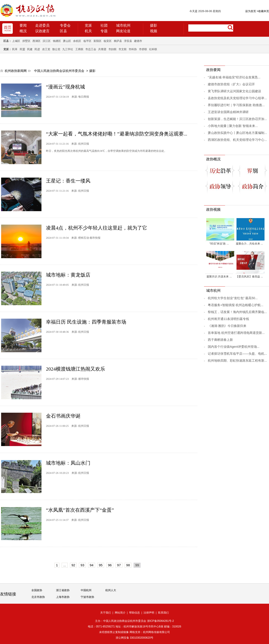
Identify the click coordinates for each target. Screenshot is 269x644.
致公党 (56, 49)
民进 (37, 49)
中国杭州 (86, 590)
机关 (88, 31)
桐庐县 (118, 41)
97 (119, 565)
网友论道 (123, 31)
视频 (154, 31)
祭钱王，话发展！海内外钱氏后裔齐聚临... (237, 312)
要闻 (23, 25)
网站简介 (120, 613)
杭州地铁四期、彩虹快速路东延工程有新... (237, 361)
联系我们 (163, 613)
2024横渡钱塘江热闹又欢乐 (76, 369)
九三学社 (68, 49)
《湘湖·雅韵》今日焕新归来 (227, 326)
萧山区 (67, 41)
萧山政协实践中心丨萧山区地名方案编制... (237, 133)
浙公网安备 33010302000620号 (135, 638)
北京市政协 (38, 597)
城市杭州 (123, 25)
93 (82, 565)
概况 (23, 31)
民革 (15, 49)
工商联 (79, 49)
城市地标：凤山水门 (68, 463)
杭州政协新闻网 (16, 71)
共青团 (102, 49)
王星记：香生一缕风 (68, 181)
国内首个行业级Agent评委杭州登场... (234, 347)
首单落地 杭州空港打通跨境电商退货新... (236, 333)
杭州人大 (111, 590)
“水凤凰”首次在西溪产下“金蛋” (80, 510)
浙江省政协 (63, 590)
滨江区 (47, 41)
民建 (30, 49)
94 (92, 565)
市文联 (123, 49)
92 (73, 565)
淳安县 (128, 41)
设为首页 (251, 11)
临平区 (87, 41)
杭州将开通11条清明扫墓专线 (228, 319)
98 (128, 565)
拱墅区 (26, 41)
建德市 (138, 41)
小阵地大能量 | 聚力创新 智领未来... (233, 126)
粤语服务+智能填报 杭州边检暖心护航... (236, 305)
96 (110, 565)
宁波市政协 (87, 597)
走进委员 (42, 25)
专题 (104, 31)
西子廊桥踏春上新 (220, 340)
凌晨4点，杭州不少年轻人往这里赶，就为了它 (97, 228)
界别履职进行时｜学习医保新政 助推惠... (236, 105)
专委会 (65, 25)
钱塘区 (57, 41)
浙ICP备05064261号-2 (161, 621)
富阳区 (98, 41)
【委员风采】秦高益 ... (249, 277)
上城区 (16, 41)
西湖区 (37, 41)
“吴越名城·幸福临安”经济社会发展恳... (234, 77)
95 (101, 565)
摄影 (154, 25)
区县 (63, 31)
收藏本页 (263, 11)
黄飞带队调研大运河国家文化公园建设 (234, 91)
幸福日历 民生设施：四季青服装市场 (86, 322)
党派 (88, 25)
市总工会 (91, 49)
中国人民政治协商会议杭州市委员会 (59, 71)
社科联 (153, 49)
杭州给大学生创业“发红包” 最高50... (233, 298)
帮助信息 (134, 613)
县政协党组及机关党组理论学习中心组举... (237, 98)
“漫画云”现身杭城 (65, 87)
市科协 (133, 49)
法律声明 (149, 613)
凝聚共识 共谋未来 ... (219, 277)
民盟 (22, 49)
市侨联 (143, 49)
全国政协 (37, 590)
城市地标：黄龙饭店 (68, 275)
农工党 (46, 49)
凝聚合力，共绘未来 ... (249, 244)
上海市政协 (63, 597)
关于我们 (106, 613)
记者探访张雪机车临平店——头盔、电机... (237, 354)
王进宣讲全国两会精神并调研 (228, 112)
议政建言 (42, 31)
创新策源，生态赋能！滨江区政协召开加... (237, 119)
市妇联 (113, 49)
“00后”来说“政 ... (219, 244)
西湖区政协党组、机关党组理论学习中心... (237, 140)
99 (137, 565)
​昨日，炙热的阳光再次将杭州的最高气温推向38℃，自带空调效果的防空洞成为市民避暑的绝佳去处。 (106, 151)
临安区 (108, 41)
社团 (104, 25)
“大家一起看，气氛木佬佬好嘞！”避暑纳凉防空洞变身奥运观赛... (117, 134)
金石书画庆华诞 (63, 416)
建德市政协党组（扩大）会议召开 (231, 84)
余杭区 (77, 41)
